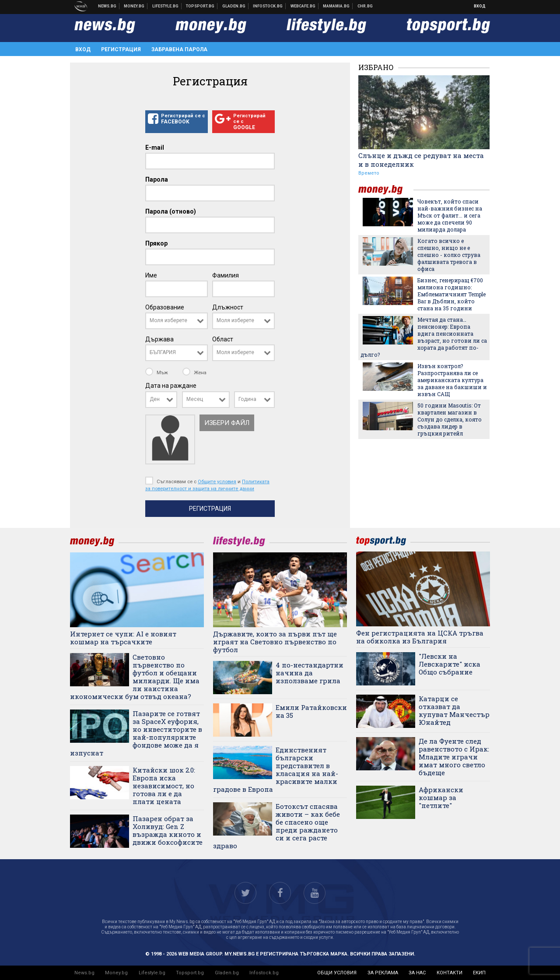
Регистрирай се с (177, 119)
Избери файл (227, 423)
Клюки (166, 6)
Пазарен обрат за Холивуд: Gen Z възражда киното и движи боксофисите (168, 830)
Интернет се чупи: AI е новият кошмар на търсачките (123, 638)
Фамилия (226, 275)
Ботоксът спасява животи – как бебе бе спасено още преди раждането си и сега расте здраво (276, 826)
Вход (480, 6)
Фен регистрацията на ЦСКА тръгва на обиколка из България (420, 637)
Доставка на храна (234, 6)
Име (151, 275)
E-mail (155, 148)
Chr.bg (365, 6)
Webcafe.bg (303, 6)
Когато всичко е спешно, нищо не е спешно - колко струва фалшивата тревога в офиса (449, 255)
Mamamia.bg (336, 6)
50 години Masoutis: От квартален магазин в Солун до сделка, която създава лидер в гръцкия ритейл (450, 419)
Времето (369, 173)
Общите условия (217, 481)
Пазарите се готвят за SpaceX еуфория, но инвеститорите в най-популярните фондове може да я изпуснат (136, 733)
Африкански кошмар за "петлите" (441, 797)
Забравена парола (179, 49)
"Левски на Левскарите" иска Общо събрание (450, 664)
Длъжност (228, 307)
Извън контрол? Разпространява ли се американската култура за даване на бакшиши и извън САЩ (452, 380)
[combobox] (177, 321)
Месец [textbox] (195, 399)
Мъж (157, 372)
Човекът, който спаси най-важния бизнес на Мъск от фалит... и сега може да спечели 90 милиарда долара (450, 215)
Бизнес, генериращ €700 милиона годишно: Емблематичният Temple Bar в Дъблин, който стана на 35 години (451, 294)
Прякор (156, 243)
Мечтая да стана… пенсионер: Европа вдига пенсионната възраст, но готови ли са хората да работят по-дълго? (424, 337)
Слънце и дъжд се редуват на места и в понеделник (421, 160)
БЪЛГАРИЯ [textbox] (163, 352)
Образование (165, 307)
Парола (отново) (171, 211)
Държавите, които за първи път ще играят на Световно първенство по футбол (275, 642)
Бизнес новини (134, 6)
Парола (157, 179)
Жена (194, 372)
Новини (107, 6)
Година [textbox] (247, 399)
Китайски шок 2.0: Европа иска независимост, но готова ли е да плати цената (164, 786)
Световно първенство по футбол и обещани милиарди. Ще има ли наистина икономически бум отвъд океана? (135, 677)
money (386, 190)
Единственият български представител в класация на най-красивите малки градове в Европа (276, 769)
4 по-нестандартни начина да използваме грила (310, 673)
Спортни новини (200, 6)
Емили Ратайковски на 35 (311, 711)
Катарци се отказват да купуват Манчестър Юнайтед (454, 710)
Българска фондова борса (268, 6)
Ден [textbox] (155, 399)
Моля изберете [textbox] (168, 320)
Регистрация (121, 49)
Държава (159, 339)
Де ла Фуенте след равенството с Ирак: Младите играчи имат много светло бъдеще (454, 757)
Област (223, 339)
